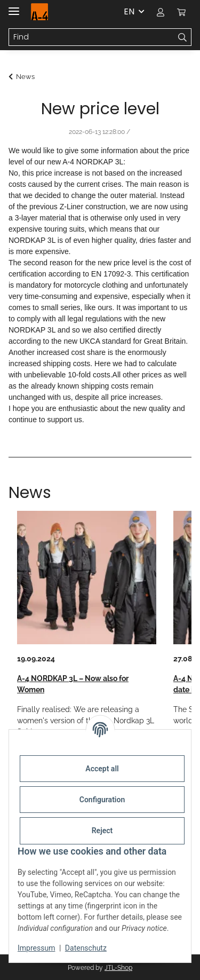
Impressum (36, 948)
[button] (161, 12)
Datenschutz (86, 948)
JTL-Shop (118, 968)
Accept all (102, 769)
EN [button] (129, 11)
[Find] (183, 37)
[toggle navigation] (14, 7)
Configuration (102, 800)
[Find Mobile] (91, 37)
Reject (102, 831)
